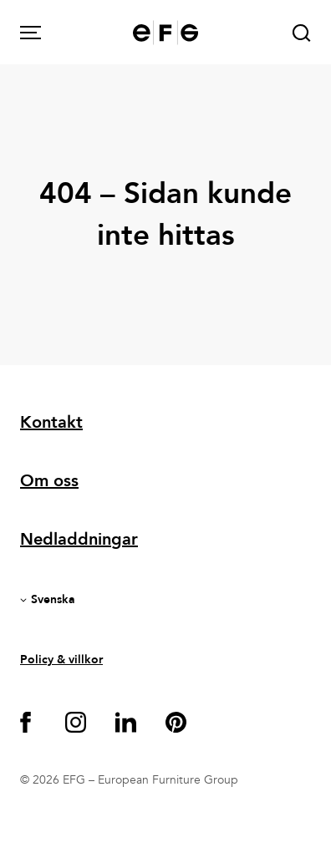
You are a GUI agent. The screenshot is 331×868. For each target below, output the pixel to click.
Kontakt (51, 422)
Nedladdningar (79, 539)
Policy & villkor (61, 660)
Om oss (49, 481)
